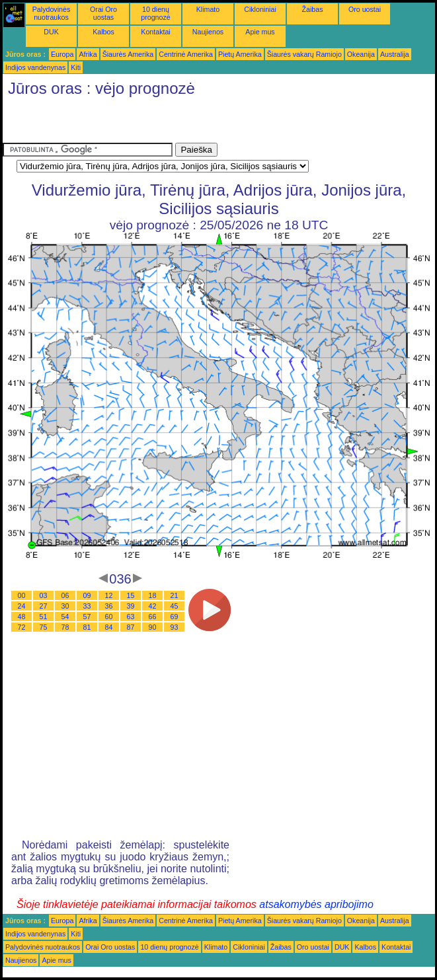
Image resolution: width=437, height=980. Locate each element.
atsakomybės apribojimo (316, 904)
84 (109, 627)
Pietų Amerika (240, 54)
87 (131, 627)
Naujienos (208, 32)
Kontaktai (155, 32)
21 (175, 595)
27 (44, 606)
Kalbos (103, 32)
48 (22, 617)
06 (65, 595)
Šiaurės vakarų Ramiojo (304, 54)
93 (175, 627)
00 (22, 595)
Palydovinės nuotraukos (51, 13)
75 (44, 627)
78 (65, 627)
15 (131, 595)
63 (131, 617)
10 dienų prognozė (155, 13)
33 (87, 606)
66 (153, 617)
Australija (395, 54)
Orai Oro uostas (103, 13)
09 (87, 595)
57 (87, 617)
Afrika (88, 54)
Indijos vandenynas (35, 67)
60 (109, 617)
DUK (51, 32)
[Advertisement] (157, 123)
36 (109, 606)
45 (175, 606)
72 (22, 627)
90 (153, 627)
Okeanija (361, 54)
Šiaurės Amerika (128, 54)
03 (44, 595)
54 (65, 617)
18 (153, 595)
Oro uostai (365, 9)
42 (153, 606)
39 (131, 606)
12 (109, 595)
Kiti (76, 67)
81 (87, 627)
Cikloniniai (260, 9)
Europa (62, 54)
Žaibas (313, 9)
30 (65, 606)
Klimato (208, 9)
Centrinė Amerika (186, 54)
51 (44, 617)
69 (175, 617)
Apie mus (260, 32)
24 (22, 606)
